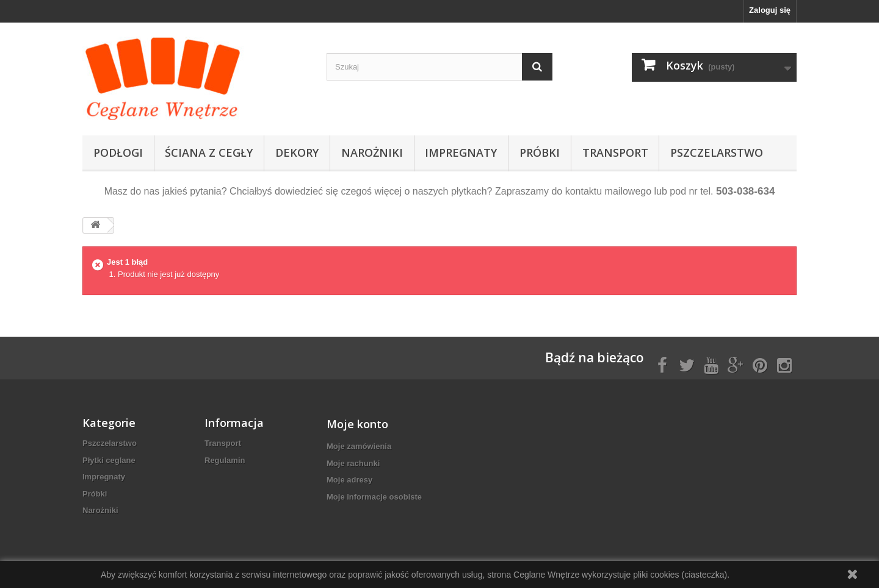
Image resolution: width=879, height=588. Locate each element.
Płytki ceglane (109, 460)
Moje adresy (349, 480)
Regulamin (225, 460)
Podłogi (118, 152)
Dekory (297, 152)
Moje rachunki (353, 463)
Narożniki (372, 152)
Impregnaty (461, 152)
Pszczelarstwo (717, 152)
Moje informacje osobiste (374, 497)
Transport (615, 152)
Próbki (540, 152)
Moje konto (357, 424)
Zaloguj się (770, 10)
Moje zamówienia (359, 446)
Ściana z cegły (209, 152)
